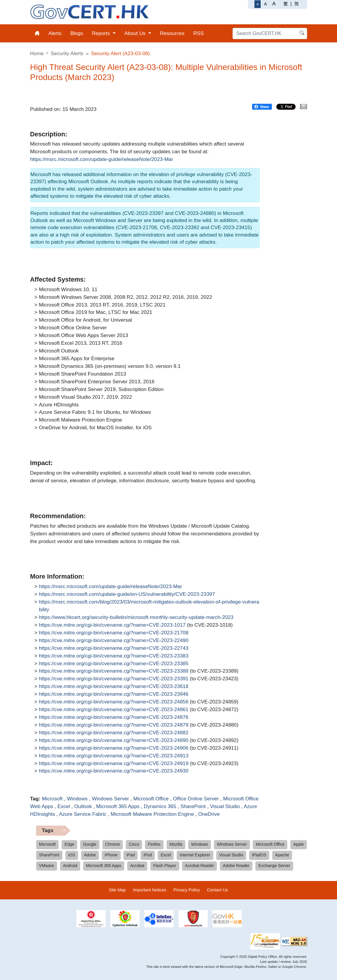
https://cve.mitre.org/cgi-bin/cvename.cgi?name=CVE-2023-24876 (114, 717)
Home (37, 53)
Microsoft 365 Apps (118, 806)
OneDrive (209, 814)
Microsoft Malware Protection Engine (152, 814)
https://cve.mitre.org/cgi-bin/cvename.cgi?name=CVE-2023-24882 (114, 733)
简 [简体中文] (297, 4)
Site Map (117, 890)
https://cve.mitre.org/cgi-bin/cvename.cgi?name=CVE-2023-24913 (114, 756)
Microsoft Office (151, 799)
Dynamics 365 (160, 806)
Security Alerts (67, 53)
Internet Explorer (195, 855)
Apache (282, 855)
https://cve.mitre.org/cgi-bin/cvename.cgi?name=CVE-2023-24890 (114, 740)
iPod (148, 855)
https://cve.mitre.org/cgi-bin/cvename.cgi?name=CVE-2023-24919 (114, 764)
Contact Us (217, 890)
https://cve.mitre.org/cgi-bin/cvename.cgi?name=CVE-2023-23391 (114, 679)
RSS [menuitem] (199, 33)
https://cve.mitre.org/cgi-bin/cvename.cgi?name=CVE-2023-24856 (114, 702)
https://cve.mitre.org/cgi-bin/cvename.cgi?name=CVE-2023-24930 (114, 771)
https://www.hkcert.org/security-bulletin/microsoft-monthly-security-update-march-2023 (136, 617)
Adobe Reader (236, 866)
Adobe (90, 855)
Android (70, 866)
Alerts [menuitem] (55, 33)
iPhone (111, 855)
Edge (69, 844)
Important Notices (150, 890)
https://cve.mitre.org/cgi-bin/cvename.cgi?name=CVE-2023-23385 (114, 664)
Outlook (83, 806)
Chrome (113, 844)
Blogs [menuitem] (77, 33)
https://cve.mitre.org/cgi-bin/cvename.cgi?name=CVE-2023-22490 (114, 641)
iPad (130, 855)
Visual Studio (225, 806)
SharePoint (193, 806)
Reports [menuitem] (102, 33)
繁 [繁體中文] (286, 4)
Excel (64, 806)
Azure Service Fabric (83, 814)
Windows (77, 799)
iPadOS (259, 855)
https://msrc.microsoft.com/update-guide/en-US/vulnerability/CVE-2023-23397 (127, 594)
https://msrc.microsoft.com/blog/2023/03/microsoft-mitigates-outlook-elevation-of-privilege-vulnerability (149, 605)
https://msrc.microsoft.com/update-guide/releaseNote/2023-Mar (102, 159)
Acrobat (137, 866)
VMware (47, 866)
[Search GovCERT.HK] (270, 33)
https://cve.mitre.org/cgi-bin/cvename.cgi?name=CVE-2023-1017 (112, 625)
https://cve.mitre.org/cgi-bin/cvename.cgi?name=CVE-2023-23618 (114, 687)
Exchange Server (274, 866)
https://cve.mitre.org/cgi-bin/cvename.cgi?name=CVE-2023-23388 (114, 671)
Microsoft (52, 799)
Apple (299, 844)
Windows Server (110, 799)
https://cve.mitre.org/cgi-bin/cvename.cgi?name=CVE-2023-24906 (114, 748)
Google (90, 844)
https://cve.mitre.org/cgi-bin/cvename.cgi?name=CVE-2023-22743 (114, 648)
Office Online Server (196, 799)
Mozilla (176, 844)
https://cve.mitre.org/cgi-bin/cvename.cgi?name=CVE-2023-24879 (114, 725)
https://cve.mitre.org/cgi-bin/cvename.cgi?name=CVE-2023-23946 (114, 694)
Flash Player (165, 866)
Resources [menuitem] (172, 33)
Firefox (154, 844)
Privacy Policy (187, 890)
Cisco (134, 844)
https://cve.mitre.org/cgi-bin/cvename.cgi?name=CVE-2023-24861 (114, 710)
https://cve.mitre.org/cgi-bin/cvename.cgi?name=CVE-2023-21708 (114, 633)
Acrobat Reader (199, 866)
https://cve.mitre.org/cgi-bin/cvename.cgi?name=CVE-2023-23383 (114, 656)
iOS (72, 855)
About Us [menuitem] (136, 33)
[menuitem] (37, 33)
